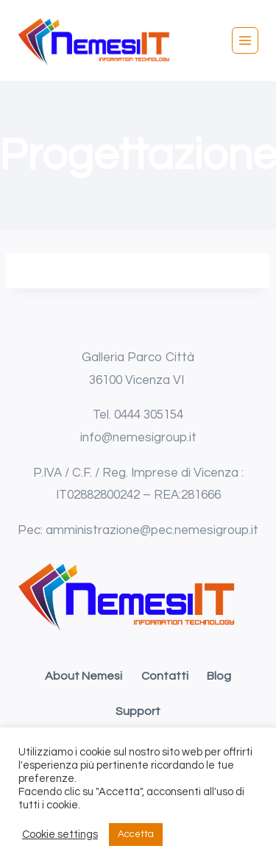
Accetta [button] (136, 834)
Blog (219, 676)
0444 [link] (129, 415)
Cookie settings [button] (60, 835)
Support (138, 711)
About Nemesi (84, 676)
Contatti (165, 676)
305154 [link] (163, 415)
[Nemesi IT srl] (95, 41)
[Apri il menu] (245, 40)
